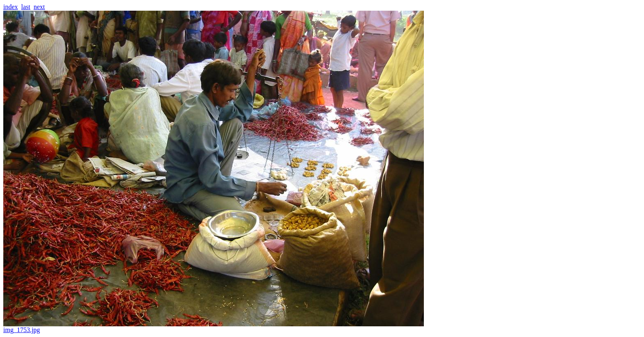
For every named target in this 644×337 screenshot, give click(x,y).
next (39, 7)
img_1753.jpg (214, 327)
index (11, 7)
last (26, 7)
